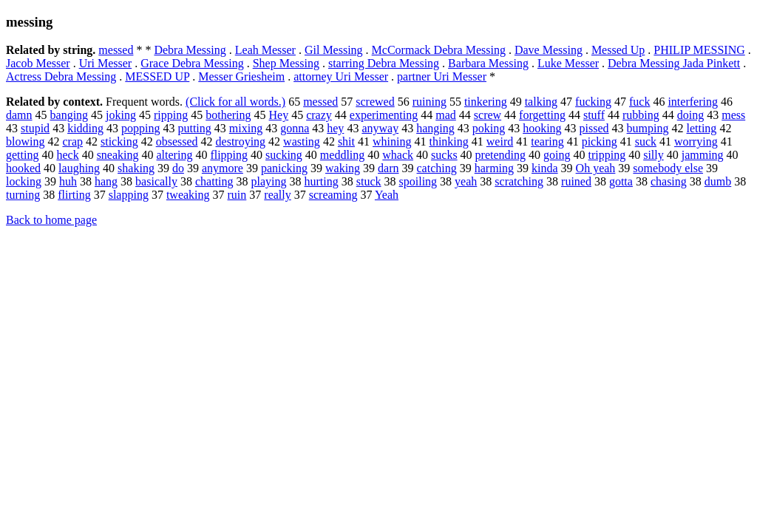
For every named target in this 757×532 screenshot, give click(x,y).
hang (106, 181)
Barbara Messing (488, 63)
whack (398, 155)
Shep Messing (286, 63)
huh (68, 181)
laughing (79, 168)
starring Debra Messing (384, 63)
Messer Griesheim (241, 76)
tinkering (486, 102)
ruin (237, 195)
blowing (25, 141)
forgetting (542, 115)
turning (23, 195)
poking (489, 128)
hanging (435, 128)
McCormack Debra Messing (439, 50)
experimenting (384, 115)
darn (388, 168)
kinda (545, 168)
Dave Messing (549, 50)
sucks (444, 155)
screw (488, 115)
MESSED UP (157, 76)
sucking (284, 155)
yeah (466, 181)
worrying (696, 141)
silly (654, 155)
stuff (594, 115)
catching (437, 168)
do (178, 168)
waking (343, 168)
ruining (430, 102)
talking (541, 102)
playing (269, 181)
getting (22, 155)
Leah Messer (265, 50)
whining (392, 141)
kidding (85, 128)
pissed (594, 128)
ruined (576, 181)
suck (646, 141)
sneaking (118, 155)
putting (194, 128)
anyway (380, 128)
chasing (669, 181)
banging (69, 115)
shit (346, 141)
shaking (136, 168)
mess (733, 115)
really (277, 195)
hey (335, 128)
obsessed (177, 141)
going (557, 155)
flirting (74, 195)
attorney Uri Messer (341, 76)
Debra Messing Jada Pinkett (674, 63)
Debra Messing (190, 50)
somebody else (668, 168)
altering (175, 155)
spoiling (418, 181)
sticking (119, 141)
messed (116, 50)
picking (600, 141)
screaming (333, 195)
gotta (621, 181)
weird (500, 141)
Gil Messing (334, 50)
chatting (214, 181)
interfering (693, 102)
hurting (322, 181)
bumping (648, 128)
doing (690, 115)
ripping (171, 115)
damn (19, 115)
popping (140, 128)
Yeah (387, 195)
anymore (223, 168)
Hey (279, 115)
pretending (500, 155)
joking (121, 115)
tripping (607, 155)
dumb (718, 181)
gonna (295, 128)
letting (701, 128)
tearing (547, 141)
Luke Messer (568, 63)
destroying (241, 141)
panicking (284, 168)
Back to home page (51, 220)
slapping (129, 195)
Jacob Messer (38, 63)
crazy (319, 115)
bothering (228, 115)
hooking (542, 128)
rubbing (641, 115)
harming (494, 168)
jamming (703, 155)
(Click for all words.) (235, 102)
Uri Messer (106, 63)
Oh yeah (596, 168)
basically (156, 181)
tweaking (188, 195)
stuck (369, 181)
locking (24, 181)
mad (446, 115)
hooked (23, 168)
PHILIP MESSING (699, 50)
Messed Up (618, 50)
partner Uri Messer (442, 76)
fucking (593, 102)
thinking (448, 141)
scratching (519, 181)
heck (67, 155)
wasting (302, 141)
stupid (35, 128)
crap (72, 141)
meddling (342, 155)
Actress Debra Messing (61, 76)
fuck (639, 102)
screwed (375, 102)
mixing (246, 128)
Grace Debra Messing (192, 63)
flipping (229, 155)
